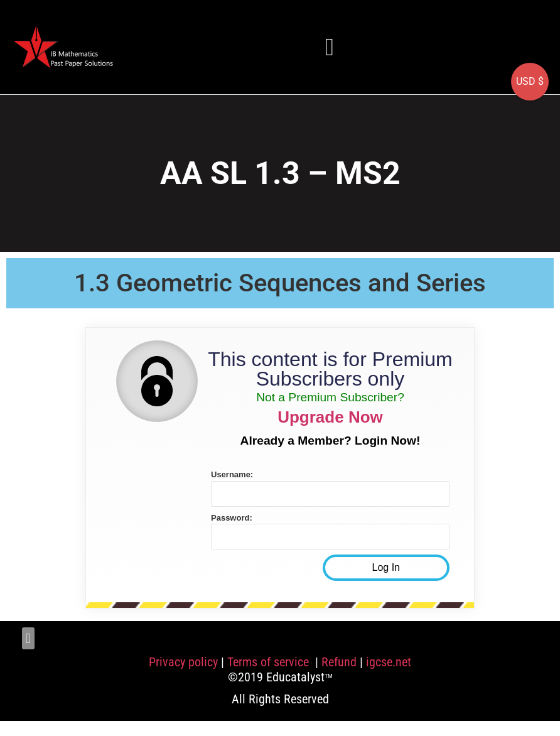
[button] (330, 47)
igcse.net (389, 662)
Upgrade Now (330, 417)
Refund (339, 662)
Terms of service (270, 662)
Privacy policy (183, 662)
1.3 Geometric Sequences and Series (280, 283)
